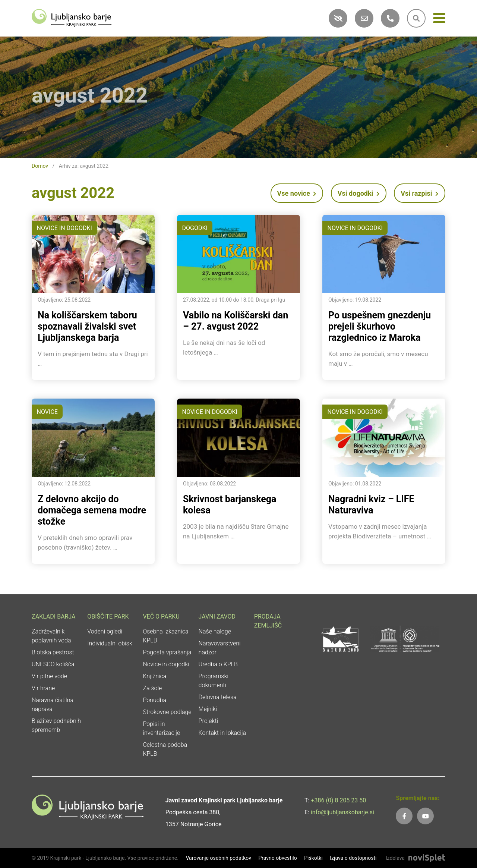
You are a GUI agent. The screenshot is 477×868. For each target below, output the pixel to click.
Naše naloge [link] (215, 631)
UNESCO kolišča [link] (53, 664)
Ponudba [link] (154, 700)
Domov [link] (40, 166)
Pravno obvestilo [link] (277, 858)
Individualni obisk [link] (110, 643)
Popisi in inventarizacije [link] (161, 728)
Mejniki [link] (208, 709)
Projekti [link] (209, 721)
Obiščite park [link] (108, 617)
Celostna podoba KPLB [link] (165, 749)
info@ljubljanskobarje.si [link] (342, 812)
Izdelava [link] (395, 858)
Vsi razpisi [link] (420, 193)
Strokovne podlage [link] (167, 712)
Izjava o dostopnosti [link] (353, 858)
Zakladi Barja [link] (54, 617)
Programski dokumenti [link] (214, 681)
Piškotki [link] (313, 858)
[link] (72, 17)
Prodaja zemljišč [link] (268, 621)
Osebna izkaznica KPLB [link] (165, 636)
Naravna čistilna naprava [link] (53, 705)
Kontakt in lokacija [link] (222, 733)
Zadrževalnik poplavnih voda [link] (51, 636)
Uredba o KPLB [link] (218, 664)
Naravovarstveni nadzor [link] (220, 648)
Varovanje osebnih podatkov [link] (218, 858)
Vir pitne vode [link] (49, 676)
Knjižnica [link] (154, 676)
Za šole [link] (152, 688)
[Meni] (439, 20)
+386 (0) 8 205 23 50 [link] (338, 800)
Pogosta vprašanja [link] (167, 652)
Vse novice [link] (297, 193)
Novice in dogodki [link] (166, 664)
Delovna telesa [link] (218, 697)
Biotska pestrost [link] (53, 652)
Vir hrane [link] (43, 688)
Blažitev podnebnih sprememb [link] (56, 725)
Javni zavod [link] (217, 617)
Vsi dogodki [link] (359, 193)
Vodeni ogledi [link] (105, 631)
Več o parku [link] (161, 617)
